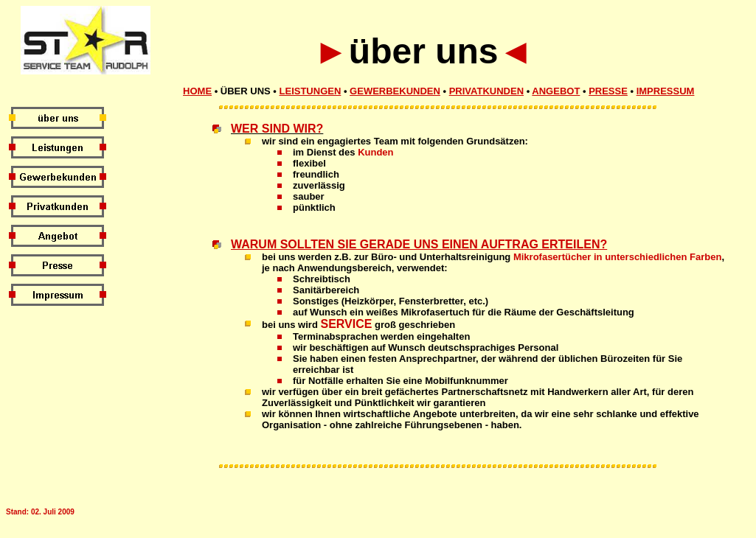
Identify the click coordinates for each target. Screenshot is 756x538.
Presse (608, 91)
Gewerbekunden (395, 91)
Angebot (556, 91)
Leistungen (311, 91)
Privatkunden (486, 91)
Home (197, 91)
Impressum (666, 91)
